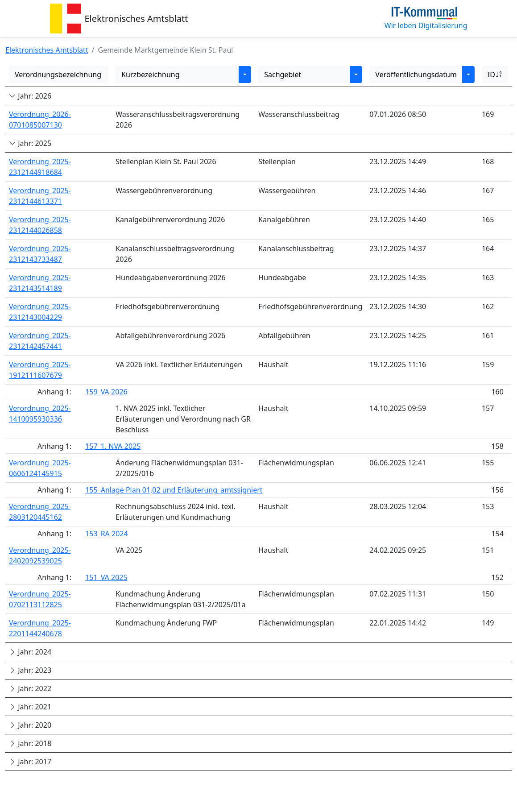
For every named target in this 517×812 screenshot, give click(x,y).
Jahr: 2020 (30, 725)
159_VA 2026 (106, 392)
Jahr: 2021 (30, 707)
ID (495, 75)
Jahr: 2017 (30, 762)
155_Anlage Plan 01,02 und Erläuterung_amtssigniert (174, 490)
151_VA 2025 (106, 577)
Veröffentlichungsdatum (416, 75)
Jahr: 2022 (30, 688)
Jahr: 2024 (30, 652)
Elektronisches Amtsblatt (136, 19)
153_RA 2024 (107, 534)
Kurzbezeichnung (150, 75)
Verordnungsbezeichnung (58, 75)
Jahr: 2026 (30, 96)
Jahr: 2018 (30, 743)
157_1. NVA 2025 (113, 446)
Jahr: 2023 (30, 670)
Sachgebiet (283, 75)
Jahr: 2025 (30, 143)
